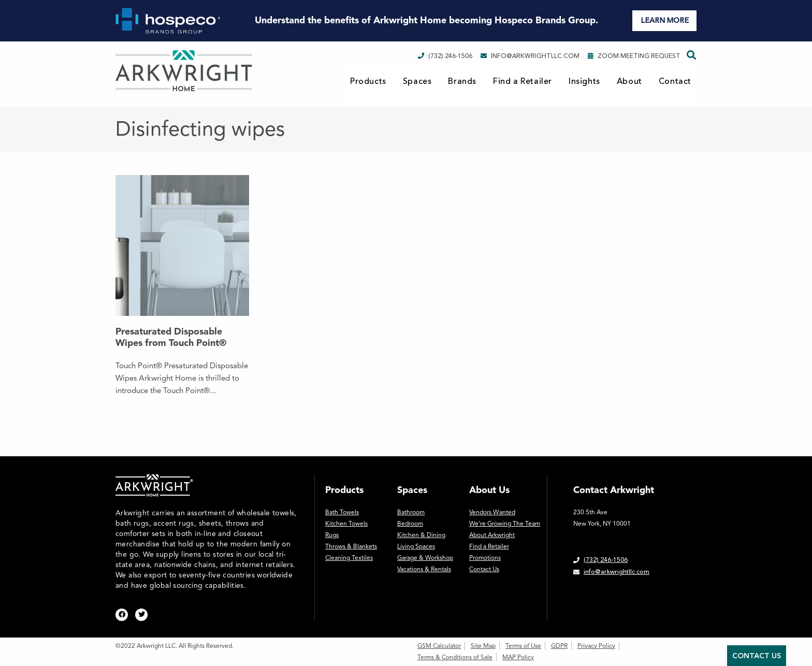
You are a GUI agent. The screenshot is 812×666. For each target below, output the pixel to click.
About (629, 81)
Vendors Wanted (492, 512)
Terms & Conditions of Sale (455, 657)
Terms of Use (523, 646)
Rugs (332, 535)
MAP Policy (518, 657)
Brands (462, 81)
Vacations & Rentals (424, 569)
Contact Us (484, 569)
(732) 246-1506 (445, 56)
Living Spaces (416, 546)
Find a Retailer (523, 81)
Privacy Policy (596, 646)
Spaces (417, 81)
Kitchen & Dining (421, 535)
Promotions (485, 558)
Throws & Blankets (351, 546)
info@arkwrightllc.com (530, 56)
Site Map (483, 646)
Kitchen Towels (346, 524)
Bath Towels (342, 512)
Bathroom (411, 512)
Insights (584, 81)
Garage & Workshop (425, 558)
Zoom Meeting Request (634, 56)
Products (368, 81)
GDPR (559, 646)
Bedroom (410, 524)
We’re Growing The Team (505, 524)
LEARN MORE (665, 20)
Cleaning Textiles (349, 558)
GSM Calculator (439, 646)
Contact (675, 81)
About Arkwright (492, 535)
